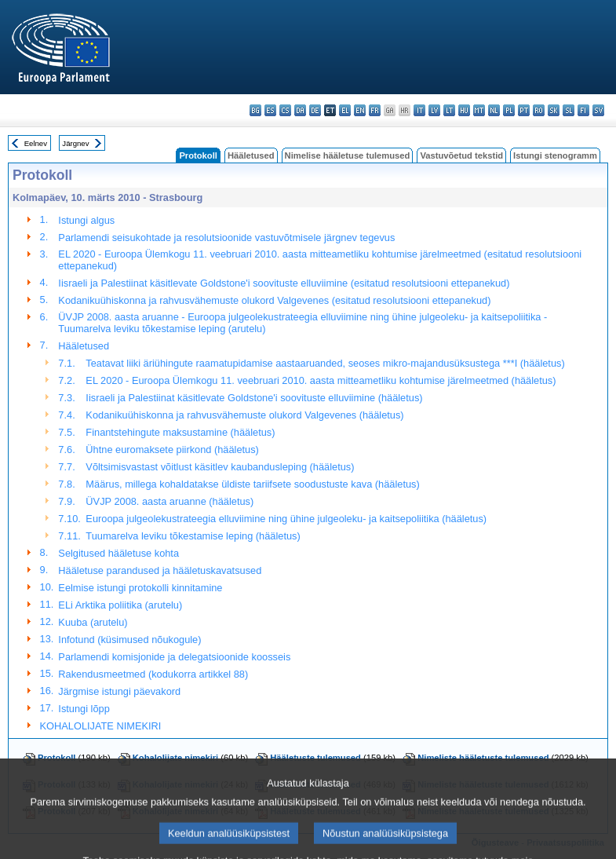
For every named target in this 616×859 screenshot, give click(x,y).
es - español (270, 110)
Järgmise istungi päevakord (119, 691)
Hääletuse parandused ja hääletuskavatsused (160, 570)
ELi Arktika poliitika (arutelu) (120, 605)
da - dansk (300, 110)
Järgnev (75, 143)
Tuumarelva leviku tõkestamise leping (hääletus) (193, 536)
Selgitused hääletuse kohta (118, 553)
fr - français (375, 110)
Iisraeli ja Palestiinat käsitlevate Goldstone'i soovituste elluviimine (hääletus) (254, 398)
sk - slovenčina (554, 110)
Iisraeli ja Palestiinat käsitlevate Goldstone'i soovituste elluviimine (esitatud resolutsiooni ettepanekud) (284, 283)
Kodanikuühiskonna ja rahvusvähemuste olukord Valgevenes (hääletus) (244, 415)
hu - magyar (464, 110)
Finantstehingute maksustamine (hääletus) (180, 432)
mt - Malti (479, 110)
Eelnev (36, 143)
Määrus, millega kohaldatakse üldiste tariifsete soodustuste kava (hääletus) (252, 484)
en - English (360, 110)
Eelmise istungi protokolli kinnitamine (140, 588)
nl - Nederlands (494, 110)
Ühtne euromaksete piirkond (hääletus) (172, 450)
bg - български (255, 110)
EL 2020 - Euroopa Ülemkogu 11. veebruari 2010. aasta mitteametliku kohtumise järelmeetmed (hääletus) (321, 380)
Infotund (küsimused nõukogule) (129, 640)
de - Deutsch (315, 110)
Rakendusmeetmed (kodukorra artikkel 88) (153, 674)
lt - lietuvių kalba (449, 110)
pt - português (524, 110)
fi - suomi (583, 110)
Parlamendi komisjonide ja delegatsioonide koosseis (174, 657)
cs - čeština (285, 110)
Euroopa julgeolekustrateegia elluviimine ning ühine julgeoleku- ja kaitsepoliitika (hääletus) (286, 519)
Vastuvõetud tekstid (461, 155)
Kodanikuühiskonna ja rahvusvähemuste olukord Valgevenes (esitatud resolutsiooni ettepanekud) (274, 300)
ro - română (539, 110)
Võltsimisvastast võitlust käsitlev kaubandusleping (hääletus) (220, 467)
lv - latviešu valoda (434, 110)
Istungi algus (86, 220)
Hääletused (251, 155)
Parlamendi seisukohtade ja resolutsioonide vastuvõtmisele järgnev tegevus (226, 238)
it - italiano (419, 110)
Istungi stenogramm (555, 155)
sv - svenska (598, 110)
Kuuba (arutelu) (93, 622)
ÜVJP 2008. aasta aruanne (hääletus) (169, 501)
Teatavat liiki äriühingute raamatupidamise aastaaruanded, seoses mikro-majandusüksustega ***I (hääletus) (325, 363)
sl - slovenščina (569, 110)
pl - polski (509, 110)
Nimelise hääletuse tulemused (348, 155)
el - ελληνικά (345, 110)
